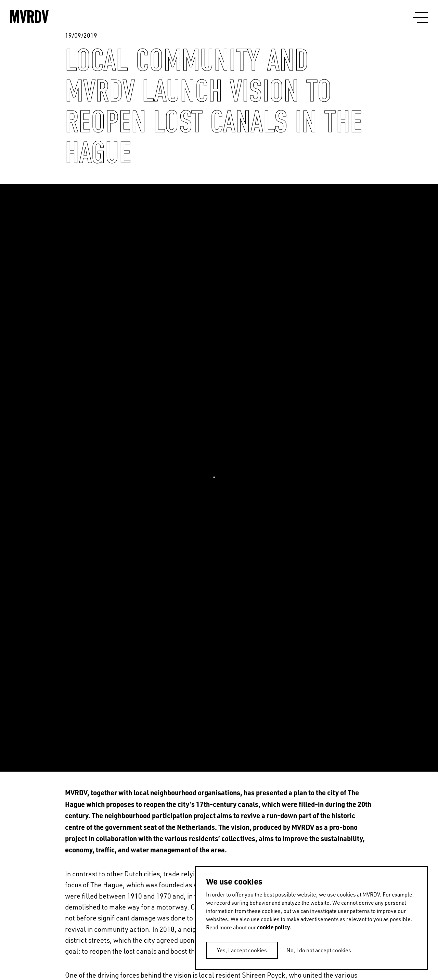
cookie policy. (274, 927)
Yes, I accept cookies (242, 950)
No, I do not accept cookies (319, 950)
